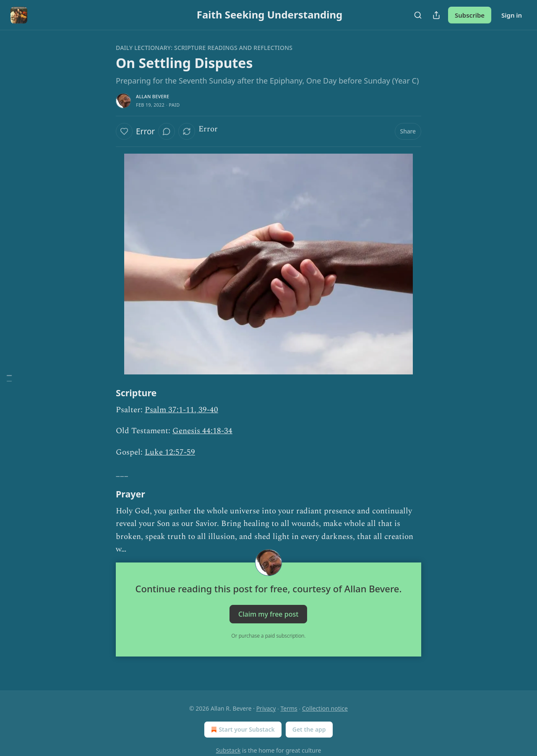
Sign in (512, 15)
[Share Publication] (436, 15)
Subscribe (470, 15)
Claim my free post (268, 614)
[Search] (418, 15)
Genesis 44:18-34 (202, 431)
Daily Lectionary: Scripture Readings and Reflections (204, 48)
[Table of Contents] (9, 378)
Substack (228, 750)
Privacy (266, 708)
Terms (289, 708)
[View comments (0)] (167, 131)
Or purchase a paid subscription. (269, 636)
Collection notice (325, 708)
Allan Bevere (152, 96)
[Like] (124, 131)
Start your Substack (242, 730)
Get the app (309, 729)
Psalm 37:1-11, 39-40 (181, 410)
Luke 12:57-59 (170, 452)
